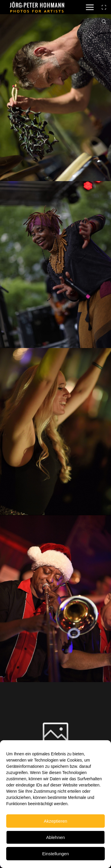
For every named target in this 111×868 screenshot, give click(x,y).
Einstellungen (55, 854)
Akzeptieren (55, 821)
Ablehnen (55, 837)
